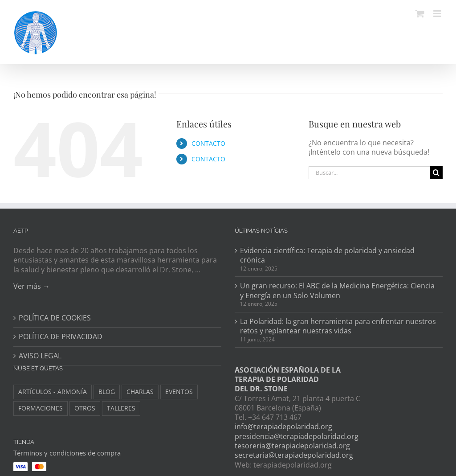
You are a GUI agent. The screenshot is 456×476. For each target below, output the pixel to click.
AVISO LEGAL (40, 356)
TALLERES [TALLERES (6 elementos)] (121, 408)
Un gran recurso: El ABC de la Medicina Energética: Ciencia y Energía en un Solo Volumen (337, 291)
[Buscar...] (369, 173)
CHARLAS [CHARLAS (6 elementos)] (140, 392)
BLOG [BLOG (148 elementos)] (107, 392)
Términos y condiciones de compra (67, 453)
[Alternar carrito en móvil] (420, 14)
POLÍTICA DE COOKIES (55, 318)
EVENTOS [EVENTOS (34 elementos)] (179, 392)
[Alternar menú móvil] (438, 14)
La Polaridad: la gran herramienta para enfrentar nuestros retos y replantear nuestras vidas (338, 326)
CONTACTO (208, 143)
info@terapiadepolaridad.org (283, 427)
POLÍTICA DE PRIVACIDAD (61, 337)
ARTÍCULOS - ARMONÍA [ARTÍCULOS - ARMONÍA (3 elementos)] (53, 392)
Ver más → (32, 286)
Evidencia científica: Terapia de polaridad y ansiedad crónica (327, 255)
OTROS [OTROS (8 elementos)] (85, 408)
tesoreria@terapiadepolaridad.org (292, 446)
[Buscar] (436, 173)
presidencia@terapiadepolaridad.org (297, 436)
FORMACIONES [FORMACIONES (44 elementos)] (41, 408)
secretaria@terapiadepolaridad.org (294, 455)
